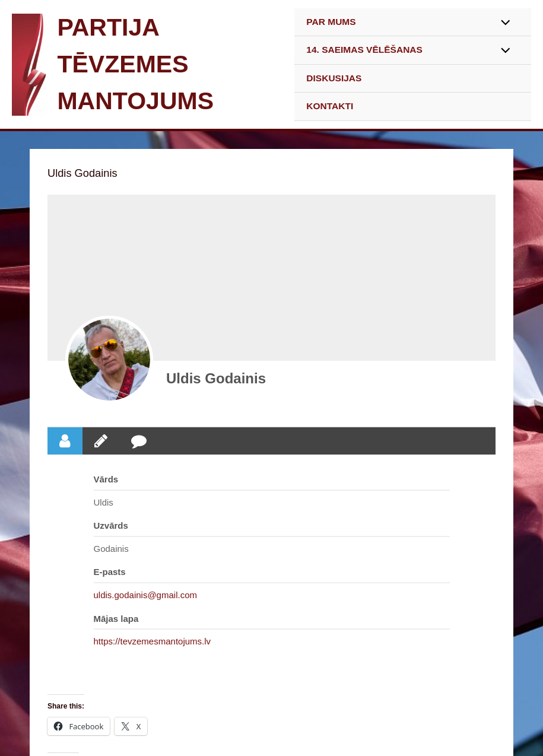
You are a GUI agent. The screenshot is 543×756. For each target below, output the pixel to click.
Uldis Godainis (216, 378)
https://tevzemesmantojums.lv (153, 641)
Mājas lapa (116, 619)
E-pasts (110, 572)
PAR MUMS (331, 22)
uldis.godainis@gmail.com (145, 595)
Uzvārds (111, 525)
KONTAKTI (330, 106)
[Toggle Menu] (502, 23)
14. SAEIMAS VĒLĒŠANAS (364, 50)
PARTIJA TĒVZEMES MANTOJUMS (135, 64)
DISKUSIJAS (334, 78)
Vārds (106, 479)
